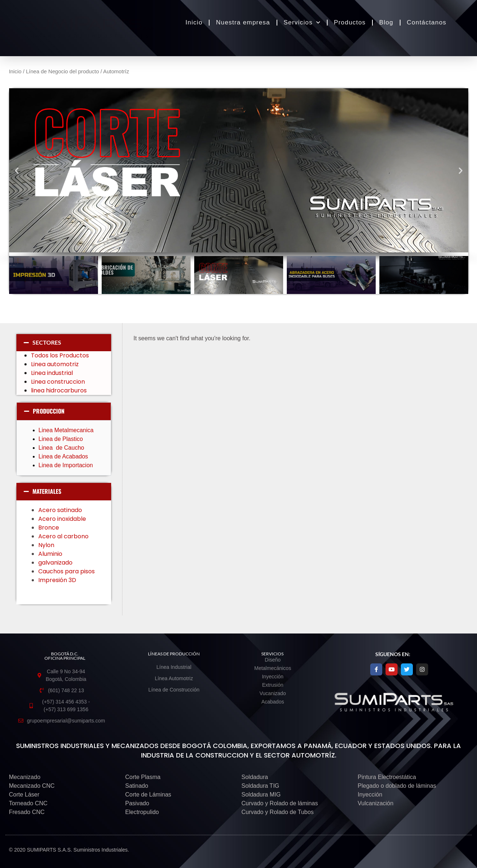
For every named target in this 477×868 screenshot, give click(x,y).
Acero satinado (60, 510)
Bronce (49, 528)
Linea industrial (53, 373)
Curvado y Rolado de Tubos (278, 812)
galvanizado (56, 563)
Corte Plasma (143, 777)
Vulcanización (376, 803)
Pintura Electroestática (387, 777)
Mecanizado (25, 777)
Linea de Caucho (62, 448)
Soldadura (255, 777)
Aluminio (51, 554)
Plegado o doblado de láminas (397, 786)
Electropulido (142, 812)
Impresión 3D (57, 580)
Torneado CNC (28, 803)
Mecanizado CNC (32, 786)
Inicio (194, 22)
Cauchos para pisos (67, 571)
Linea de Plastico (62, 439)
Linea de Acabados (63, 456)
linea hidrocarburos (60, 390)
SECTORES (47, 342)
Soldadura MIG (261, 795)
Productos (350, 22)
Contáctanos (427, 22)
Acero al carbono (65, 536)
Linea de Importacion (67, 465)
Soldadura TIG (261, 786)
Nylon (47, 545)
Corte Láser (24, 795)
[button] (17, 170)
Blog (386, 22)
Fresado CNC (27, 812)
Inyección (370, 795)
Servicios (302, 23)
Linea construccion (58, 382)
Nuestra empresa (243, 22)
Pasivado (137, 803)
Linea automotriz (55, 364)
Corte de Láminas (148, 795)
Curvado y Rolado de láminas (280, 803)
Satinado (137, 786)
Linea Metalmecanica (66, 430)
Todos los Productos (60, 355)
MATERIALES (47, 491)
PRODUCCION (49, 411)
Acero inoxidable (62, 519)
